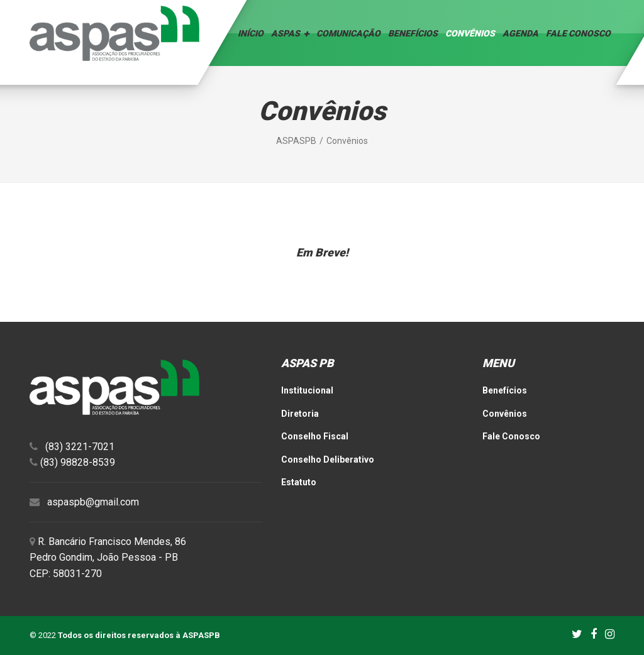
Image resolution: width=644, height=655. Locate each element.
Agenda (520, 33)
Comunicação (348, 33)
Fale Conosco (578, 33)
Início (251, 33)
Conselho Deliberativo (328, 460)
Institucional (307, 390)
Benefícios (413, 33)
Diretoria (300, 414)
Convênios (470, 33)
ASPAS (286, 33)
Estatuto (299, 482)
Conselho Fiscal (315, 436)
